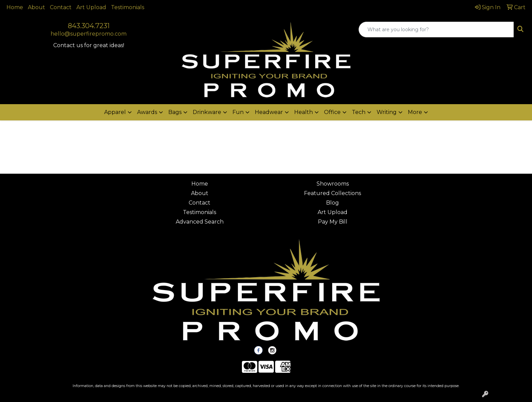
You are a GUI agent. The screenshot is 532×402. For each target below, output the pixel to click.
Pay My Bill (333, 222)
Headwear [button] (269, 112)
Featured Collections (332, 193)
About (36, 7)
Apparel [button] (115, 112)
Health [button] (303, 112)
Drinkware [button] (207, 112)
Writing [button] (387, 112)
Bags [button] (175, 112)
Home (15, 7)
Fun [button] (238, 112)
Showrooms (333, 184)
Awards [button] (147, 112)
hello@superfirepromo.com (89, 34)
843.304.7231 (89, 26)
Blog (332, 203)
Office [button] (332, 112)
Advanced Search (200, 222)
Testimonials (128, 7)
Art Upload (91, 7)
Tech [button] (359, 112)
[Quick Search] (436, 30)
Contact (61, 7)
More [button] (415, 112)
